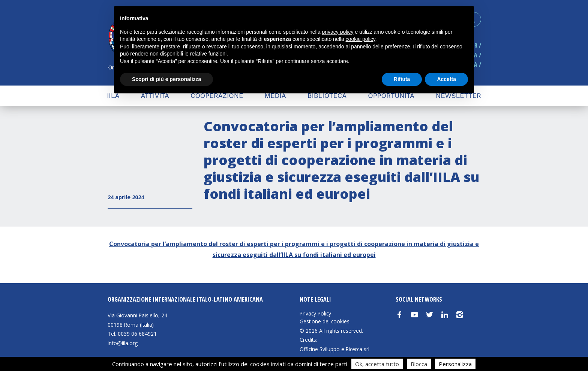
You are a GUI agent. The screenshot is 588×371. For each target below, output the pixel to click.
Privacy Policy (315, 314)
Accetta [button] (446, 79)
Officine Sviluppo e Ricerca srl (334, 349)
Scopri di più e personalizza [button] (166, 79)
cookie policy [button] (361, 39)
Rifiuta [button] (402, 79)
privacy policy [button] (338, 32)
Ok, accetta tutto (377, 364)
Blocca (419, 364)
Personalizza (455, 364)
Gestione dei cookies (325, 321)
